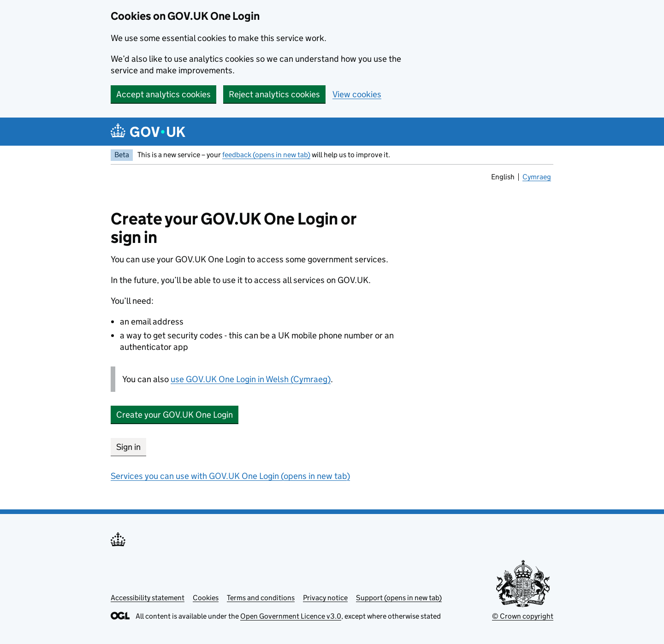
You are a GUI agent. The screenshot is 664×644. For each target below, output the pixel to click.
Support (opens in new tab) (399, 598)
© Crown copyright (523, 616)
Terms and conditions (261, 598)
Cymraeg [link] (537, 178)
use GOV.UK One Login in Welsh (251, 379)
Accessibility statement (148, 598)
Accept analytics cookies (163, 94)
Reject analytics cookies (274, 94)
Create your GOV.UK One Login (175, 415)
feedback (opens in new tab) (266, 155)
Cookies (206, 598)
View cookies (357, 94)
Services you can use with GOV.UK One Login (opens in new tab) (230, 476)
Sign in (128, 447)
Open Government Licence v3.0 (291, 616)
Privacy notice (325, 598)
